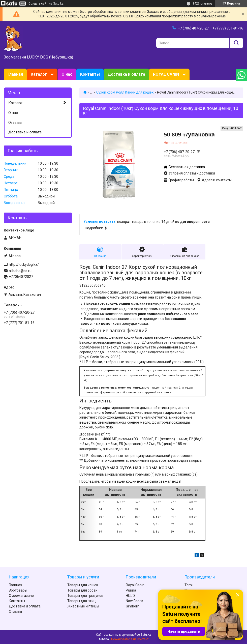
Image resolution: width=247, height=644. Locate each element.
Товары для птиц (82, 601)
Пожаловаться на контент (130, 639)
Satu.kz (146, 635)
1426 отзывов (203, 4)
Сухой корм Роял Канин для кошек (125, 92)
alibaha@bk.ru (20, 271)
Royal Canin (135, 585)
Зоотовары (18, 590)
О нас (67, 74)
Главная (15, 74)
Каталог (39, 74)
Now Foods (134, 601)
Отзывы (15, 123)
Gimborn (133, 606)
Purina (131, 590)
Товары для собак (82, 590)
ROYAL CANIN (166, 74)
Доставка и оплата (126, 74)
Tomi (189, 585)
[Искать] (236, 43)
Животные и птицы (83, 606)
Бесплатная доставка (187, 167)
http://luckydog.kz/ (24, 265)
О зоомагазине (21, 596)
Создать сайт (38, 4)
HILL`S (131, 596)
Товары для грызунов (85, 596)
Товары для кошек (83, 585)
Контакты (90, 74)
